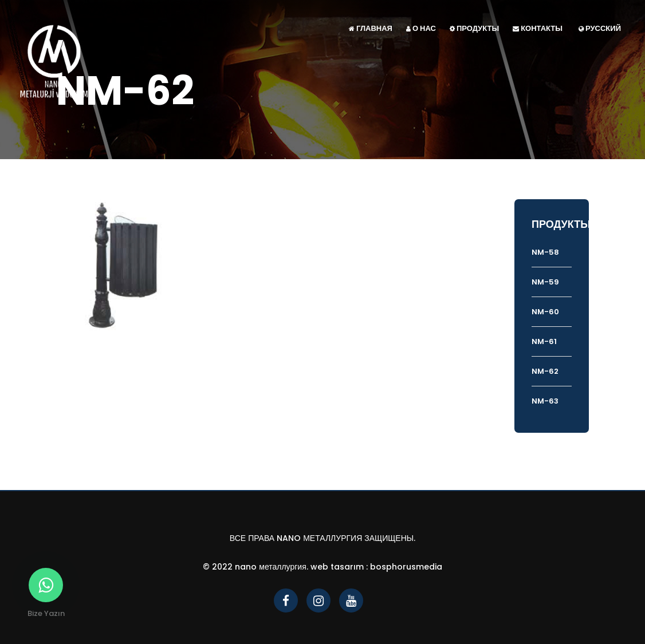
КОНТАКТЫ (538, 28)
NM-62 (545, 371)
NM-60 (545, 312)
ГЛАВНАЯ (371, 28)
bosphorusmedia (406, 567)
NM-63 (545, 401)
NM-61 (544, 341)
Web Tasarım (337, 567)
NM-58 (545, 252)
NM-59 (545, 282)
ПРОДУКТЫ (474, 28)
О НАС (421, 28)
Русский (600, 28)
